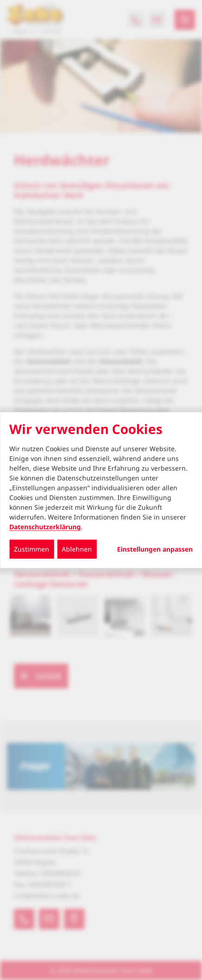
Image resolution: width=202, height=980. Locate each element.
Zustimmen (32, 549)
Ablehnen (77, 549)
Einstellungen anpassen (155, 549)
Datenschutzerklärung (45, 527)
